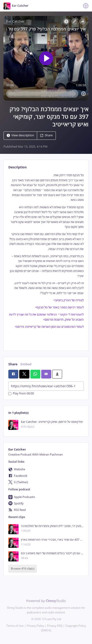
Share (46, 136)
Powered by (46, 601)
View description (20, 136)
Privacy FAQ (55, 626)
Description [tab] (17, 167)
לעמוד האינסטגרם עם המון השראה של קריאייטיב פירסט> (49, 327)
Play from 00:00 (21, 394)
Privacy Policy (35, 626)
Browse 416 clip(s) (23, 569)
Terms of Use (15, 626)
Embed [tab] (26, 364)
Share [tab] (13, 364)
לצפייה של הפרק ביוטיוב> (68, 300)
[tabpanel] (46, 258)
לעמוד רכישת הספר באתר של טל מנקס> (59, 307)
